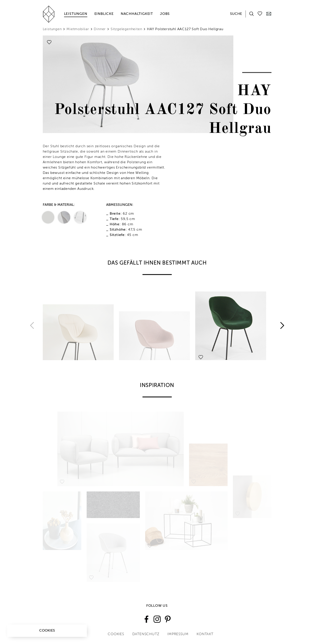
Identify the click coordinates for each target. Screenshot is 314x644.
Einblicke (104, 14)
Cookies (47, 631)
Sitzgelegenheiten (126, 29)
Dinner (100, 29)
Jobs (165, 14)
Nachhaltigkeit (137, 14)
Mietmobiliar (78, 29)
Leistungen (76, 14)
